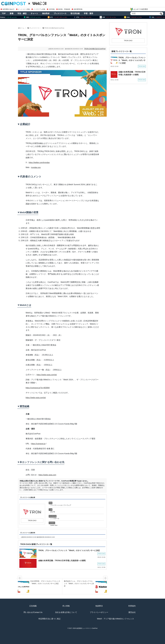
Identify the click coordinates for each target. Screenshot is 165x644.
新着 (12, 13)
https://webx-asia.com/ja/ (47, 375)
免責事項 (99, 606)
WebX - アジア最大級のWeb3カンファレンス (115, 619)
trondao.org (36, 167)
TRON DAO (48, 28)
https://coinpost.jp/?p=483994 (38, 388)
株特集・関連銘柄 (63, 9)
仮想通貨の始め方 (8, 9)
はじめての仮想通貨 (139, 9)
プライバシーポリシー (99, 612)
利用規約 (132, 606)
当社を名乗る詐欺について (66, 612)
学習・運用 (88, 13)
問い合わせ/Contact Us (33, 612)
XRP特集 (51, 9)
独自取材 (46, 13)
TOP (4, 13)
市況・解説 (22, 13)
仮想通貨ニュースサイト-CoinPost (87, 628)
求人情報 (66, 606)
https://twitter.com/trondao (39, 163)
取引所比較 (75, 13)
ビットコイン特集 (23, 9)
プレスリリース (60, 13)
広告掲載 (33, 606)
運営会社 (132, 612)
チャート (34, 13)
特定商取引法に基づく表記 (49, 619)
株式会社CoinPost (58, 28)
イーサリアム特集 (38, 9)
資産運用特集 (77, 9)
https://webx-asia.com (47, 475)
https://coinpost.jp (38, 444)
